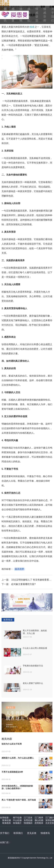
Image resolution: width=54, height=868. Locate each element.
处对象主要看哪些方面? (23, 584)
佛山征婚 (39, 820)
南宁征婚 (17, 818)
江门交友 (28, 818)
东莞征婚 (28, 820)
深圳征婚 (50, 820)
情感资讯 (45, 833)
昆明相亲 (39, 823)
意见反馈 (32, 833)
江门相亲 (39, 818)
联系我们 (18, 833)
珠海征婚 (6, 820)
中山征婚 (17, 820)
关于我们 (5, 833)
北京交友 (50, 823)
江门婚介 (50, 818)
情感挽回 (28, 823)
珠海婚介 (17, 823)
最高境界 (19, 569)
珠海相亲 (6, 823)
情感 (32, 27)
